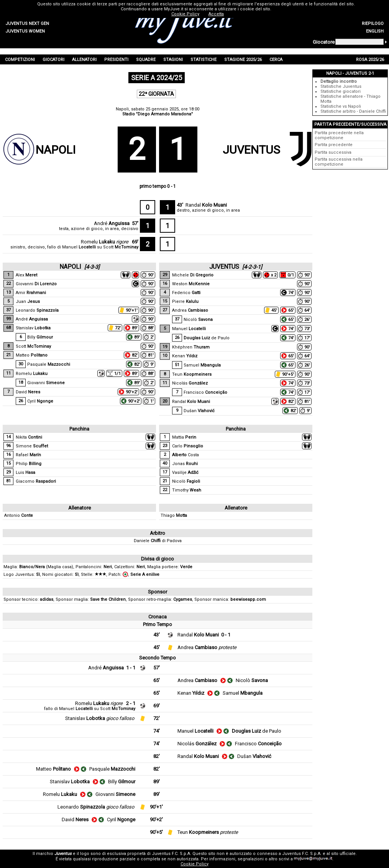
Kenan (185, 356)
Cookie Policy (194, 864)
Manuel (79, 247)
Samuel (202, 365)
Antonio (19, 515)
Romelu (98, 242)
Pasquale (49, 364)
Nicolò (198, 320)
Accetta (216, 14)
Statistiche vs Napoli (341, 106)
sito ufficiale (343, 854)
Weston (191, 284)
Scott (121, 247)
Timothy (187, 490)
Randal (206, 205)
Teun (192, 374)
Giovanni (36, 284)
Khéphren (191, 347)
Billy (40, 337)
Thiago (174, 515)
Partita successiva (333, 152)
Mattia (184, 437)
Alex (26, 275)
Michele (193, 275)
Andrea (190, 310)
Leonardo (37, 310)
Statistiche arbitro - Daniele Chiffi (353, 111)
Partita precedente (334, 145)
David (28, 392)
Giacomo (36, 481)
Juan (28, 302)
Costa (185, 455)
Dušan (199, 411)
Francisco (205, 392)
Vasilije (185, 473)
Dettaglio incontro (339, 81)
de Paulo (207, 338)
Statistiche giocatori (341, 91)
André (112, 223)
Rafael (28, 455)
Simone (32, 446)
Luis (25, 473)
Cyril (40, 401)
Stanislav (33, 328)
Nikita (29, 437)
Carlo (188, 446)
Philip (29, 464)
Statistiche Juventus (341, 86)
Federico (186, 293)
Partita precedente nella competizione (339, 135)
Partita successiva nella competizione (339, 162)
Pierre (185, 302)
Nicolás (190, 383)
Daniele (147, 541)
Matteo (32, 355)
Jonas (185, 464)
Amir (31, 293)
